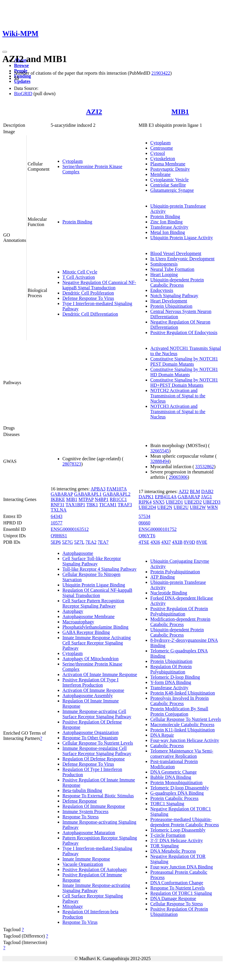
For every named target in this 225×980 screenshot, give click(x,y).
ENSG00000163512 (70, 529)
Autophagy (73, 611)
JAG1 (206, 497)
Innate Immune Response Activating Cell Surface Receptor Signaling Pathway (97, 643)
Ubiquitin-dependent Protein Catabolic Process (177, 282)
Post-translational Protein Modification (174, 764)
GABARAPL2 (117, 494)
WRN (212, 507)
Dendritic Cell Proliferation (88, 293)
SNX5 (159, 502)
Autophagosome (78, 553)
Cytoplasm (73, 161)
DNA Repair (162, 735)
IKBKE (58, 499)
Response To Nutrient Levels (178, 888)
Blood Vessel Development (176, 253)
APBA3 (98, 489)
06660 (144, 523)
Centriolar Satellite (168, 185)
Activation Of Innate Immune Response (100, 674)
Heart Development (169, 301)
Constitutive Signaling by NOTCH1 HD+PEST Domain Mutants (184, 383)
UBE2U (181, 507)
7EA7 (103, 542)
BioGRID (23, 94)
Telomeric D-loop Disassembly (180, 788)
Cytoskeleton (163, 159)
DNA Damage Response (173, 898)
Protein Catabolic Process (174, 798)
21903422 (161, 73)
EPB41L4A (166, 497)
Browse (21, 65)
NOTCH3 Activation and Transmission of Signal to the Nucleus (178, 412)
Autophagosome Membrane (88, 616)
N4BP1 (102, 499)
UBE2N (165, 507)
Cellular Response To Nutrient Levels (98, 743)
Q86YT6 (147, 536)
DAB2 (207, 491)
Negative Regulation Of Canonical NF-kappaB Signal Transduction (99, 285)
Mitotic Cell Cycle (80, 272)
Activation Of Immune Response (93, 690)
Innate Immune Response (86, 859)
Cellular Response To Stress (177, 904)
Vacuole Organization (83, 864)
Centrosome (162, 148)
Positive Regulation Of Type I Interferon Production (90, 682)
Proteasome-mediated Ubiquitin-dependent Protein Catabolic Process (185, 822)
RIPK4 (145, 502)
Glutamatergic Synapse (172, 190)
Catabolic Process (167, 746)
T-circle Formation (168, 835)
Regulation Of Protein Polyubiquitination (171, 669)
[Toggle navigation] (5, 52)
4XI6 (155, 542)
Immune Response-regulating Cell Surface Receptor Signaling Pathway (97, 751)
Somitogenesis (164, 264)
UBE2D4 (147, 507)
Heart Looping (164, 274)
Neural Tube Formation (172, 269)
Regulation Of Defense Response (94, 759)
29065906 (178, 477)
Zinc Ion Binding (166, 222)
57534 (144, 516)
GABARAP (62, 494)
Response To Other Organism (90, 738)
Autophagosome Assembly (88, 696)
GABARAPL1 (88, 494)
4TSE (144, 542)
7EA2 (91, 542)
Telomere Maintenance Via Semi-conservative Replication (182, 754)
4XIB (177, 542)
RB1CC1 (118, 499)
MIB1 (180, 112)
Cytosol (158, 153)
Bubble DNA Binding (171, 777)
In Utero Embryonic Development (182, 259)
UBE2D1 (175, 502)
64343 (57, 516)
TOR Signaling (165, 846)
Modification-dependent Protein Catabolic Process (180, 622)
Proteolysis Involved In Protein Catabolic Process (180, 701)
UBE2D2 (193, 502)
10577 (57, 523)
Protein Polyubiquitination (175, 572)
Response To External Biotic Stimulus (98, 796)
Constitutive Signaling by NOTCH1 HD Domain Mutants (184, 372)
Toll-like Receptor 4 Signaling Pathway (99, 569)
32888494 (160, 461)
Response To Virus (80, 922)
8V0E (202, 542)
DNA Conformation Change (177, 883)
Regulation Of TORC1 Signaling (181, 893)
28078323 (72, 464)
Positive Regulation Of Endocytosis (184, 332)
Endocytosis (162, 290)
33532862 (204, 467)
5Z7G (68, 542)
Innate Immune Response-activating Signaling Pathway (96, 888)
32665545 (160, 451)
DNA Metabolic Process (173, 851)
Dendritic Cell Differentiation (90, 314)
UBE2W (198, 507)
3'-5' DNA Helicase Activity (177, 840)
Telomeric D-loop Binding (175, 677)
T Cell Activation (79, 277)
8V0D (189, 542)
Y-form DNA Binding (171, 682)
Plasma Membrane (168, 164)
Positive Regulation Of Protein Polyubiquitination (179, 611)
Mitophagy (73, 906)
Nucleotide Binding (169, 593)
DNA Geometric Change (173, 772)
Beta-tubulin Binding (82, 790)
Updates (22, 81)
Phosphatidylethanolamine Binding (95, 627)
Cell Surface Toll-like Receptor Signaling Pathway (92, 561)
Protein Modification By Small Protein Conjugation (179, 711)
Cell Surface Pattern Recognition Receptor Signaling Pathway (93, 603)
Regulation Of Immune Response (94, 806)
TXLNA (59, 510)
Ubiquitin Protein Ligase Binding (94, 585)
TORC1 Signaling (167, 804)
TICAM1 (108, 505)
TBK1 (92, 505)
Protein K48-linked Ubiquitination (183, 693)
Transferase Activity (169, 227)
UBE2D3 (212, 502)
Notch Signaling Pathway (174, 296)
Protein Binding (77, 222)
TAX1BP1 (75, 505)
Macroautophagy (78, 622)
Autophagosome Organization (91, 732)
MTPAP (86, 499)
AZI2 (94, 112)
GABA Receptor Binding (86, 632)
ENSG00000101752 (158, 529)
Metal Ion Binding (168, 232)
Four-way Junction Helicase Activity (185, 740)
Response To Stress (81, 817)
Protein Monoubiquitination (176, 783)
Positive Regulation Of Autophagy (95, 869)
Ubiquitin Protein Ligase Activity (182, 238)
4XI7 (166, 542)
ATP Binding (162, 577)
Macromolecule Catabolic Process (182, 725)
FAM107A (117, 489)
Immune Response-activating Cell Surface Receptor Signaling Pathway (97, 714)
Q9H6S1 (59, 536)
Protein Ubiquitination (171, 306)
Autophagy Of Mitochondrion (91, 659)
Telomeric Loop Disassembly (178, 830)
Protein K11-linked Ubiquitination (183, 730)
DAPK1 (146, 497)
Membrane (160, 174)
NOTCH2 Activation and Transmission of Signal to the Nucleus (178, 396)
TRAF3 (125, 505)
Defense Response (80, 801)
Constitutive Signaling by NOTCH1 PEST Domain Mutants (184, 361)
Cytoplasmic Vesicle (169, 180)
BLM (195, 491)
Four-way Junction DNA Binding (181, 867)
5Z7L (79, 542)
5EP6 (56, 542)
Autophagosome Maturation (89, 833)
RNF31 (58, 505)
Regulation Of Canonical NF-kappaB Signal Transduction (97, 593)
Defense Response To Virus (88, 298)
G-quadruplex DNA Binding (177, 793)
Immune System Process (85, 811)
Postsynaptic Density (170, 169)
